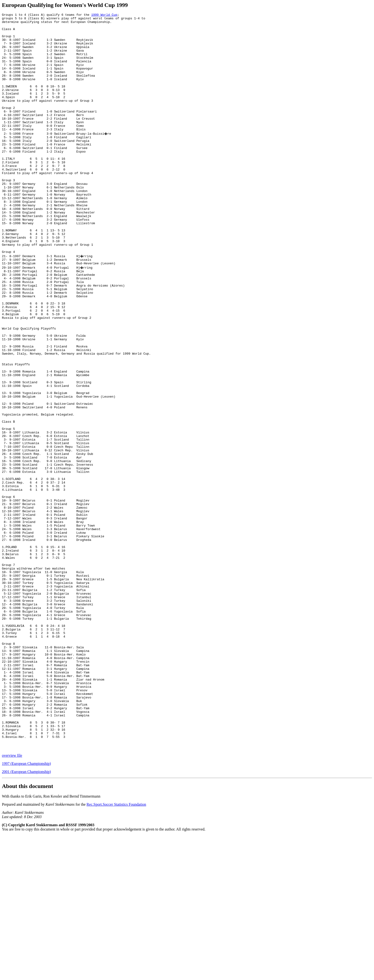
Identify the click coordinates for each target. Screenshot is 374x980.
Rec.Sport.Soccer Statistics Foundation (116, 949)
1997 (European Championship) (26, 908)
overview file (12, 900)
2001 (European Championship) (26, 916)
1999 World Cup (104, 15)
